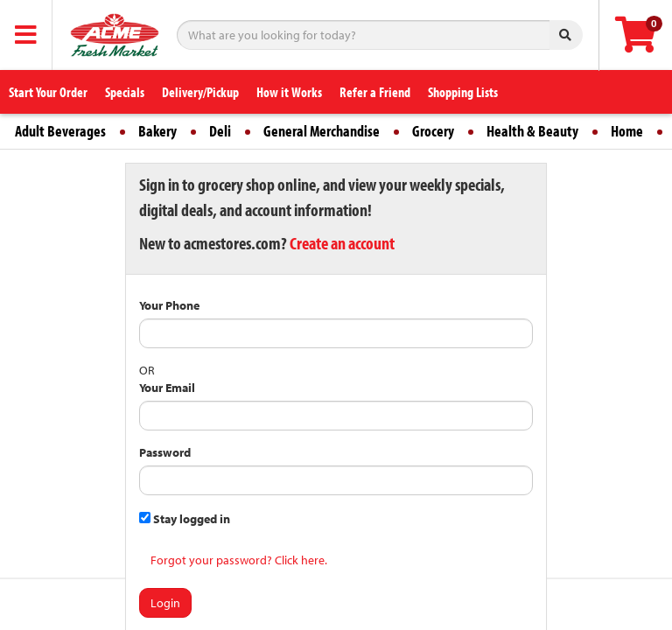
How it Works (289, 92)
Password (165, 452)
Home (627, 131)
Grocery (433, 131)
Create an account (342, 243)
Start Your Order (48, 92)
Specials (125, 92)
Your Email (167, 388)
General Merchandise (322, 131)
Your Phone (169, 305)
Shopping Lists (463, 92)
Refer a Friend (375, 92)
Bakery (157, 131)
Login (165, 603)
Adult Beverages (60, 131)
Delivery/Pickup (200, 92)
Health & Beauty (532, 131)
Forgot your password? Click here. (239, 560)
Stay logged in (185, 519)
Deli (220, 131)
